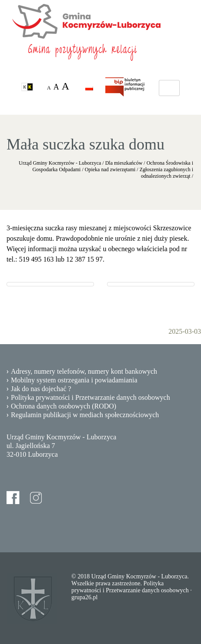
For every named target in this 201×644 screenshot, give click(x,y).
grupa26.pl (84, 597)
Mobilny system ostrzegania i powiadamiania (74, 380)
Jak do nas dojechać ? (41, 389)
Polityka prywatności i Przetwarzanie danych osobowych (90, 397)
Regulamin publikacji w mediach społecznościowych (85, 415)
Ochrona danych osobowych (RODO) (64, 406)
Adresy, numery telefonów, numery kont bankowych (84, 371)
